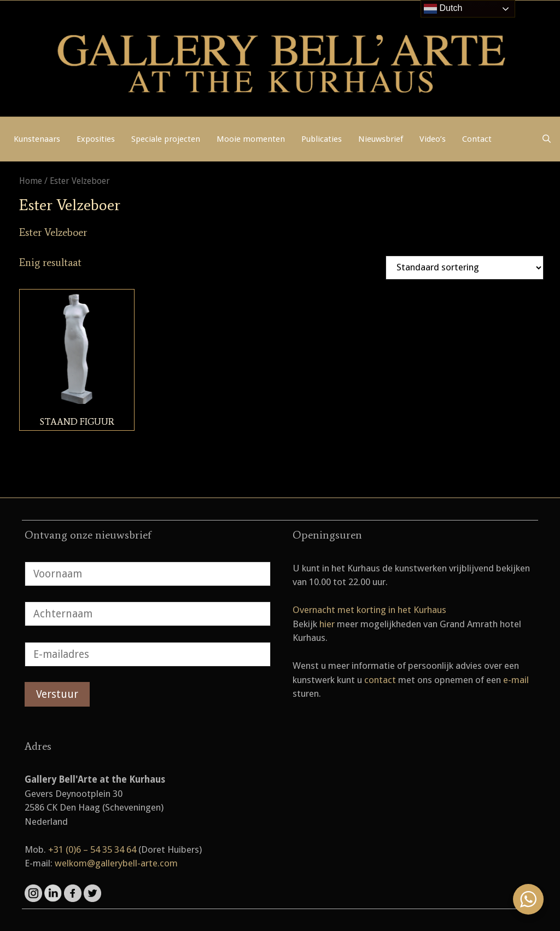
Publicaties (322, 139)
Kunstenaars (37, 139)
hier (327, 624)
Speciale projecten (166, 139)
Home (31, 181)
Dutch (443, 9)
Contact (477, 139)
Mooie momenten (251, 139)
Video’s (433, 139)
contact (380, 680)
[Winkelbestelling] (465, 268)
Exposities (96, 139)
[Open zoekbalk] (547, 139)
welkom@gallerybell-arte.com (116, 863)
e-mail (516, 680)
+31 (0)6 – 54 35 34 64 (92, 849)
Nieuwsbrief (381, 139)
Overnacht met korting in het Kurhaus (369, 610)
